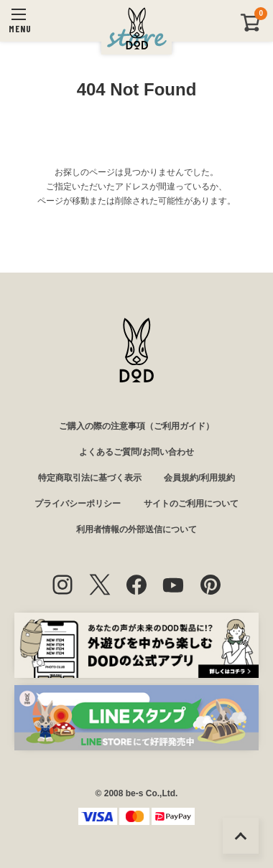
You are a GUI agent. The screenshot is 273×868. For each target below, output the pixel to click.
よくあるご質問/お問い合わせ (136, 452)
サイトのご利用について (191, 504)
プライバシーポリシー (78, 504)
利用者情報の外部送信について (136, 529)
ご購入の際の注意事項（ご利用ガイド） (136, 426)
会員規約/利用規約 (199, 478)
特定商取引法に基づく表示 (90, 478)
